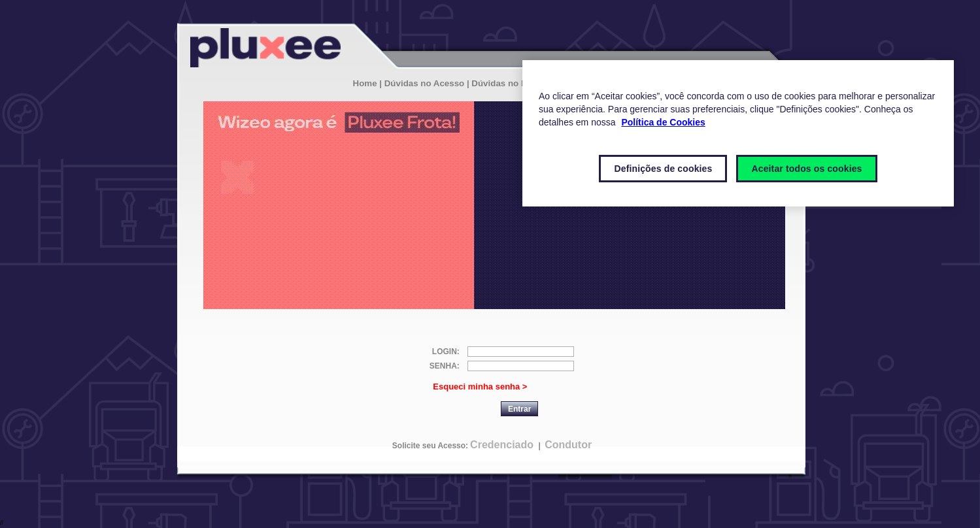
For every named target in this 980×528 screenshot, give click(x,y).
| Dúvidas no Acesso (422, 83)
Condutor (568, 445)
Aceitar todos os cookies (806, 169)
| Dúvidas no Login (506, 83)
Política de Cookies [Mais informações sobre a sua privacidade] (663, 122)
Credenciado (502, 445)
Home (365, 83)
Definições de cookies (663, 169)
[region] (738, 133)
